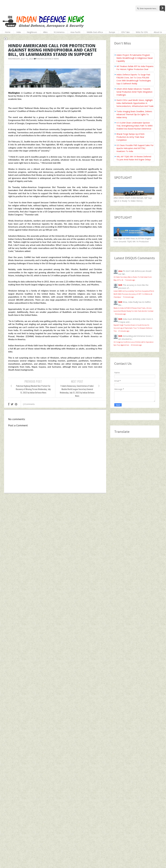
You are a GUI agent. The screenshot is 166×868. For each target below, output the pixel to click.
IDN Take (125, 32)
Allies (45, 32)
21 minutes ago (124, 331)
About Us (158, 32)
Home (8, 32)
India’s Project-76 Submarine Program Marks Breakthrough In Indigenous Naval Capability (135, 58)
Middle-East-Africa (95, 32)
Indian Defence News (48, 59)
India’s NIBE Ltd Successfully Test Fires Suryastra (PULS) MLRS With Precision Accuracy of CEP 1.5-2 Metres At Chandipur (134, 294)
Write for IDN (142, 32)
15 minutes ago (128, 297)
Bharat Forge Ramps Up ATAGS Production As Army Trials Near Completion (130, 137)
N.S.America (59, 32)
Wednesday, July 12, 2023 (21, 59)
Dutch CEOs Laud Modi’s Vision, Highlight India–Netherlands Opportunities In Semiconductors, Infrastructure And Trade (135, 103)
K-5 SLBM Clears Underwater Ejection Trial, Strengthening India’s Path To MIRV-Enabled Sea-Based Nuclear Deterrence (135, 126)
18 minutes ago (120, 314)
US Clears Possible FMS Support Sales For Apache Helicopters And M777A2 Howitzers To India (135, 148)
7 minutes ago (130, 280)
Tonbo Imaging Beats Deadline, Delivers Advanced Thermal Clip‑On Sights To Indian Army (134, 114)
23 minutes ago (136, 345)
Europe (112, 32)
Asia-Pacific (76, 32)
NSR (120, 285)
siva (120, 271)
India (19, 32)
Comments (29, 404)
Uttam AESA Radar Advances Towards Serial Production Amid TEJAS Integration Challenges (134, 92)
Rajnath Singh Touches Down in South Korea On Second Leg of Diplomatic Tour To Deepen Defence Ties (133, 328)
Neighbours (32, 32)
